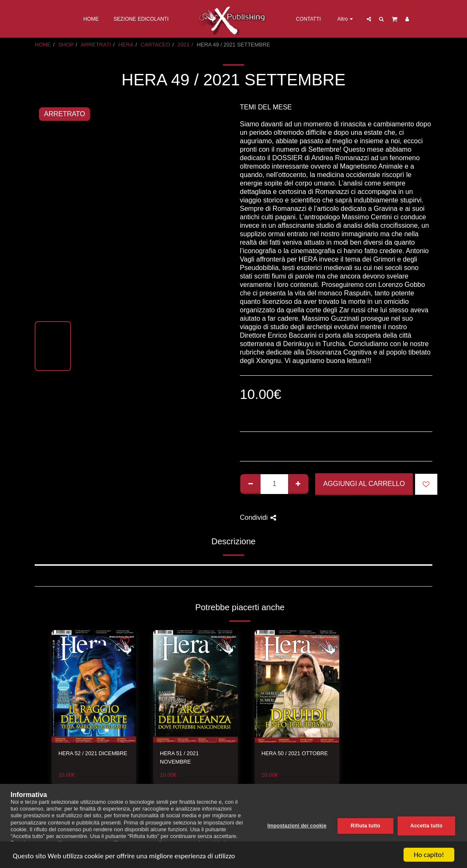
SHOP (66, 45)
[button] (368, 19)
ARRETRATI (96, 45)
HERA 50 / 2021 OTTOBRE (295, 753)
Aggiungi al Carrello (364, 484)
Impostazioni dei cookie (297, 826)
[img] (94, 686)
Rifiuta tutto (365, 826)
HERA (126, 45)
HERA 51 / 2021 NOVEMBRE (179, 757)
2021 (183, 45)
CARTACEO (155, 45)
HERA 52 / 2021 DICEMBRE (93, 753)
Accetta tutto (426, 826)
